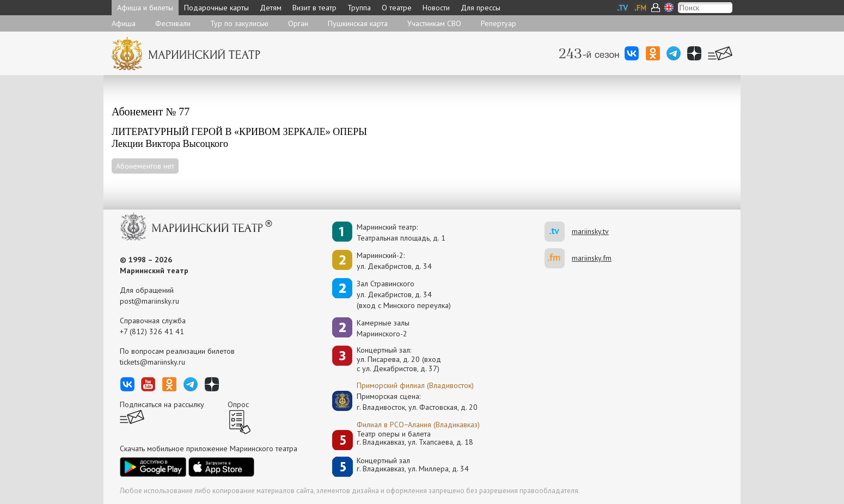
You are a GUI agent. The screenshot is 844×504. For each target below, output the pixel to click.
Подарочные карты (216, 8)
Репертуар (499, 23)
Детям (271, 8)
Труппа (359, 8)
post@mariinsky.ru (149, 301)
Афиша (124, 23)
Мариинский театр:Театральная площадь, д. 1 (401, 232)
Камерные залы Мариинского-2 (383, 328)
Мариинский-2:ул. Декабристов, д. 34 (394, 261)
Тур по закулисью (239, 23)
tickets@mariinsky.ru (152, 362)
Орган (298, 23)
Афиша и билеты (145, 8)
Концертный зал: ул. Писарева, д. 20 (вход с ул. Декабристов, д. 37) (399, 359)
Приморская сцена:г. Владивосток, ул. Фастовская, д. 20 (406, 402)
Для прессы (481, 8)
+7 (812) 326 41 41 (152, 331)
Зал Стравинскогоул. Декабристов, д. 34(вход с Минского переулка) (404, 294)
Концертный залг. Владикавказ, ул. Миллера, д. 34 (413, 465)
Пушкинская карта (358, 23)
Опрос (238, 404)
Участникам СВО (434, 23)
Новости (436, 8)
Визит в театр (314, 8)
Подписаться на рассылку (162, 404)
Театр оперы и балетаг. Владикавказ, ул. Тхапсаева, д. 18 (415, 438)
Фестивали (173, 23)
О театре (397, 8)
